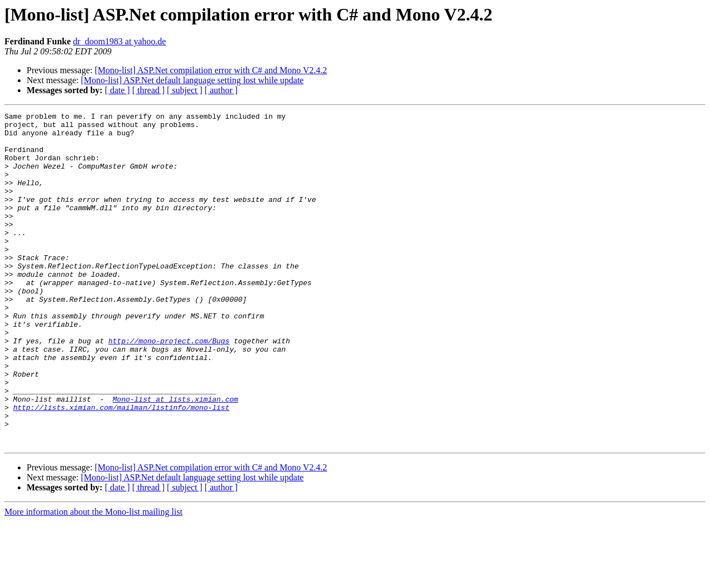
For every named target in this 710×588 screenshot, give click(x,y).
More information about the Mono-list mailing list (93, 578)
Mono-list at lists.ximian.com (175, 457)
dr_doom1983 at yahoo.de (120, 41)
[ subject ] (185, 90)
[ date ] (117, 90)
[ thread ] (148, 90)
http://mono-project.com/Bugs (169, 387)
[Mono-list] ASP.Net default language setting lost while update (192, 80)
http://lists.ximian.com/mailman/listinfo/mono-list (121, 467)
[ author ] (221, 90)
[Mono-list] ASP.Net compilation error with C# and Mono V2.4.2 (211, 70)
